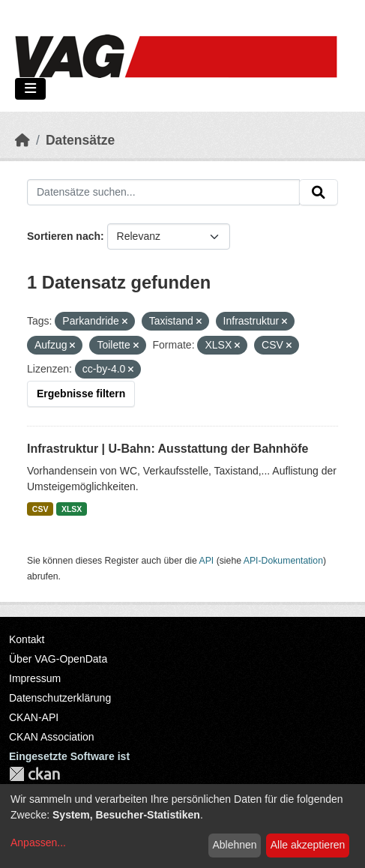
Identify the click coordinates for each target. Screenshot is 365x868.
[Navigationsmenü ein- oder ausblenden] (30, 89)
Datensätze (80, 140)
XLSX (72, 509)
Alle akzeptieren (308, 845)
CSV (40, 509)
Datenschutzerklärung (60, 698)
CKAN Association (52, 737)
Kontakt (27, 639)
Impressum (35, 678)
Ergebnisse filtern (81, 394)
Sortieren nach (64, 236)
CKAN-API (34, 717)
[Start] (22, 140)
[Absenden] (319, 193)
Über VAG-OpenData (58, 659)
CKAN (34, 774)
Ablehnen (234, 845)
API (207, 561)
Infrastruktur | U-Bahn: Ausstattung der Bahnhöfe (168, 449)
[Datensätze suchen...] (163, 193)
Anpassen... (38, 843)
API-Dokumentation (283, 561)
